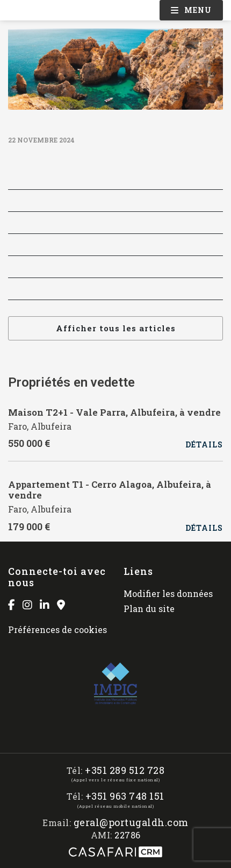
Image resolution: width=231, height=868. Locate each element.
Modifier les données (168, 593)
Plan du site (149, 609)
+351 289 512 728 (125, 770)
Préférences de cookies (57, 629)
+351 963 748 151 (125, 796)
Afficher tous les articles (116, 328)
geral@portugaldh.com (131, 823)
